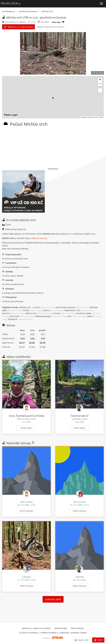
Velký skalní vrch (79, 310)
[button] (53, 98)
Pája (93, 234)
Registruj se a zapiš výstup (18, 27)
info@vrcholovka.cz (49, 633)
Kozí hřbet (22, 316)
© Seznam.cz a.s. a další (95, 117)
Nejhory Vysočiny (39, 238)
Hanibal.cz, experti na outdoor (36, 628)
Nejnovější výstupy (18, 443)
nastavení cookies (79, 633)
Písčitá (33, 310)
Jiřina (101, 73)
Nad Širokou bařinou (72, 307)
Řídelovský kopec (51, 316)
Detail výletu (27, 428)
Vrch (77, 316)
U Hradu (64, 313)
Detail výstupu (27, 511)
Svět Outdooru (77, 628)
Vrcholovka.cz (9, 11)
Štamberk (20, 319)
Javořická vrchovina (28, 11)
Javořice (13, 313)
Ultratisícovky (61, 628)
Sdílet (98, 640)
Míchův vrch (47, 11)
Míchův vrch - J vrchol (37, 307)
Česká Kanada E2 (79, 416)
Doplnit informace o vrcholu (51, 27)
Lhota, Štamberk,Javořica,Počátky (27, 416)
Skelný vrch (38, 313)
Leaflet (82, 117)
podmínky (64, 633)
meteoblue (53, 169)
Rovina (53, 310)
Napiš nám (81, 640)
